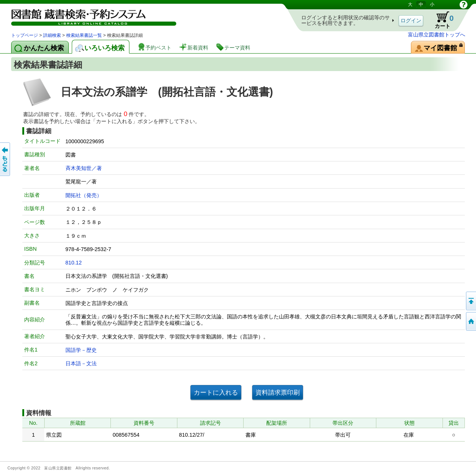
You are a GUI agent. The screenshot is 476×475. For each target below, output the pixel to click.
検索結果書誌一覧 (84, 35)
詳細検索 (52, 35)
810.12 (74, 263)
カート (441, 20)
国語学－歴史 (81, 350)
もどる (6, 159)
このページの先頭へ (470, 301)
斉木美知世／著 (84, 168)
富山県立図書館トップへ (437, 35)
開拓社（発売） (84, 195)
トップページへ (470, 321)
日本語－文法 (81, 363)
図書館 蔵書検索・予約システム (89, 16)
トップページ (25, 35)
